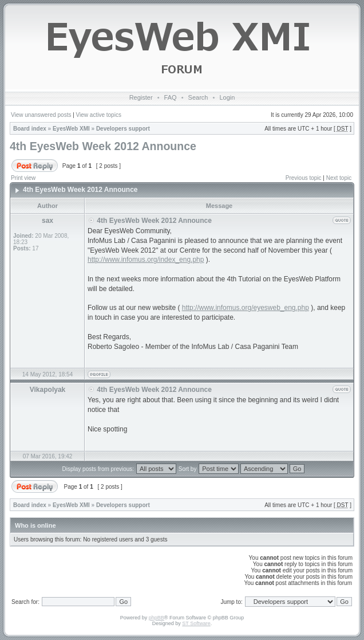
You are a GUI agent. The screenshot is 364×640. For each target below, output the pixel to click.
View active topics (99, 115)
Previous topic (304, 178)
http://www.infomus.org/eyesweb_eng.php (246, 308)
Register (141, 97)
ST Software (196, 623)
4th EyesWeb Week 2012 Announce (103, 146)
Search (198, 97)
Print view (23, 178)
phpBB (157, 618)
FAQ (171, 97)
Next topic (339, 178)
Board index (30, 129)
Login (227, 97)
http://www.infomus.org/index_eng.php (146, 260)
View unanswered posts (41, 115)
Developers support (123, 129)
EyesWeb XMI (71, 129)
